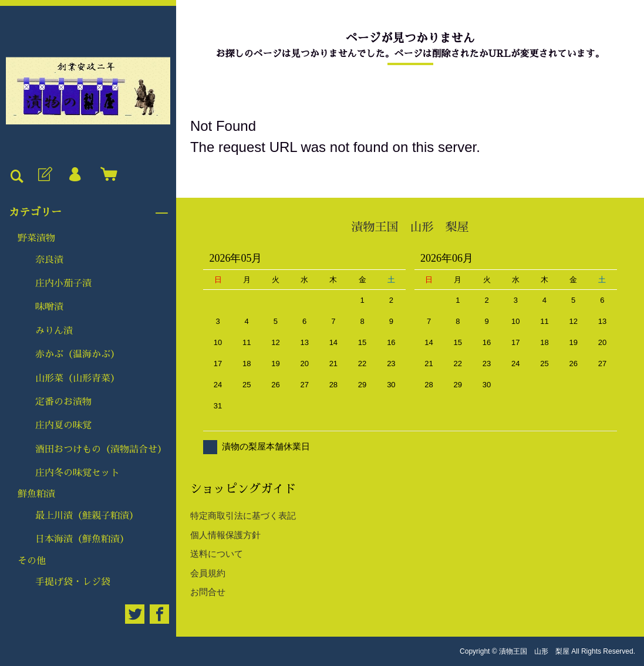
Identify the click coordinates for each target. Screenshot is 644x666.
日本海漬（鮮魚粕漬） (82, 539)
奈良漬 (49, 260)
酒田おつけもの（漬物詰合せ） (101, 449)
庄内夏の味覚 (63, 425)
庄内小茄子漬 (63, 283)
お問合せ (208, 592)
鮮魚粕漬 (36, 494)
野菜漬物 (36, 238)
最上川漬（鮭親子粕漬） (87, 516)
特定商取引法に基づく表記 (243, 515)
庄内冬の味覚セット (77, 473)
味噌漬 (49, 307)
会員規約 (208, 573)
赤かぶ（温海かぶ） (77, 354)
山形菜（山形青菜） (77, 378)
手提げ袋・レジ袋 (73, 582)
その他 (32, 561)
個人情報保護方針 (225, 535)
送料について (217, 554)
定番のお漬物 (63, 402)
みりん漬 (54, 331)
